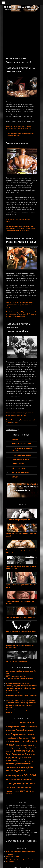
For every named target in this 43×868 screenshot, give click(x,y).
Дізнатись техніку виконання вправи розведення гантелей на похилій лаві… (19, 127)
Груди (8, 133)
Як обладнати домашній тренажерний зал (21, 686)
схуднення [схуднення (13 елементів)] (26, 788)
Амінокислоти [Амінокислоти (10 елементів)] (25, 727)
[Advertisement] (21, 34)
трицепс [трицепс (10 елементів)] (16, 791)
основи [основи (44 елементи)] (30, 775)
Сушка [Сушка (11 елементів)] (21, 758)
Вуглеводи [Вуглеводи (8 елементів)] (15, 738)
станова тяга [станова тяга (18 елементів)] (13, 787)
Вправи (15, 477)
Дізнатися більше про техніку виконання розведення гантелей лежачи (20, 414)
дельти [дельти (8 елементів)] (13, 764)
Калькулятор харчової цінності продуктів (21, 859)
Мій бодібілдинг (18, 468)
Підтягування (10, 228)
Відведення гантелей (29, 312)
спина (33, 228)
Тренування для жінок (21, 455)
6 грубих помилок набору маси (17, 683)
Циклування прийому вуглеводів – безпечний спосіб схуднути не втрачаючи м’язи (21, 695)
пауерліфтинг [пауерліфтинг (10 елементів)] (11, 779)
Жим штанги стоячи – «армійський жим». (21, 631)
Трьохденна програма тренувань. (18, 520)
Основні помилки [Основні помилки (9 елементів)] (21, 745)
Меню (8, 3)
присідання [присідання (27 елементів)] (14, 783)
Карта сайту (10, 861)
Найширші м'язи (28, 226)
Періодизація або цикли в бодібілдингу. (21, 617)
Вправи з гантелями (18, 133)
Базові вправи (16, 312)
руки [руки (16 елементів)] (24, 784)
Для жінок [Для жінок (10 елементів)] (15, 741)
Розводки (9, 422)
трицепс (16, 422)
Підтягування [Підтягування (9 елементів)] (19, 754)
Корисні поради (18, 464)
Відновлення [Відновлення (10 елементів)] (24, 738)
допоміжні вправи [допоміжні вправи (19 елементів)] (16, 767)
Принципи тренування (13, 226)
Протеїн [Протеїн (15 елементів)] (10, 754)
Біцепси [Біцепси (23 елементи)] (16, 734)
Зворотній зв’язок (12, 856)
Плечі (8, 312)
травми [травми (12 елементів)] (9, 791)
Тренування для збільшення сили (17, 230)
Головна (15, 440)
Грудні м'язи (30, 133)
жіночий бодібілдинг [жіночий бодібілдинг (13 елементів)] (16, 771)
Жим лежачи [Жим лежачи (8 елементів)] (24, 742)
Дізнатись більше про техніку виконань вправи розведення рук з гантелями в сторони (19, 305)
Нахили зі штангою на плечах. (17, 661)
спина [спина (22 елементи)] (31, 783)
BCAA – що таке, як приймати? (17, 676)
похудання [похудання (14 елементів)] (22, 779)
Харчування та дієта (20, 459)
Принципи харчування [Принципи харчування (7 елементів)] (18, 748)
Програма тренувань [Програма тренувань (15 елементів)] (23, 751)
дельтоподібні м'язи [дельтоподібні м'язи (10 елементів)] (23, 764)
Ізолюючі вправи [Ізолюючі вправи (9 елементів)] (12, 723)
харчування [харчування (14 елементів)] (26, 791)
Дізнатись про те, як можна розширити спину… (19, 220)
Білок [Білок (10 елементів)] (8, 735)
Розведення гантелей (13, 135)
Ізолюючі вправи (12, 314)
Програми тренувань (21, 473)
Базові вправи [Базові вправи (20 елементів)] (24, 730)
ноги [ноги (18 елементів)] (21, 775)
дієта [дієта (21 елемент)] (30, 767)
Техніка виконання (19, 316)
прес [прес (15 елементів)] (31, 779)
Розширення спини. (18, 143)
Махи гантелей (23, 314)
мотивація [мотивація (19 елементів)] (12, 775)
